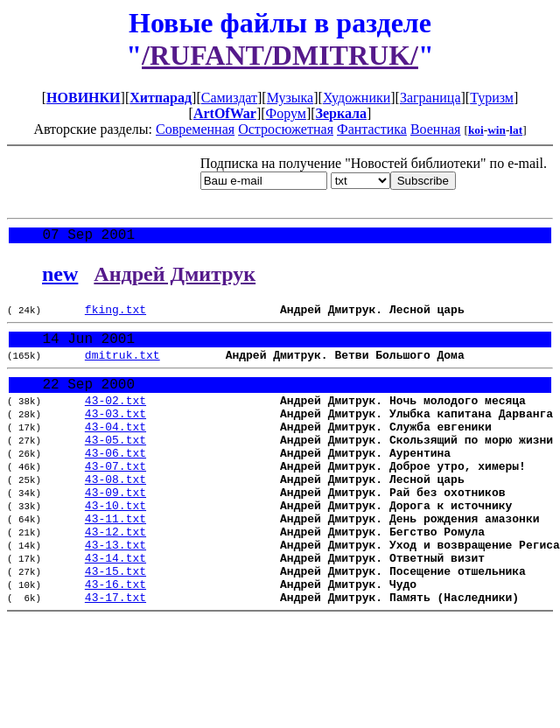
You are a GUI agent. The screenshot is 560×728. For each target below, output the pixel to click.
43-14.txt (115, 607)
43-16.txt (115, 639)
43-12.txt (115, 576)
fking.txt (115, 315)
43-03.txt (115, 434)
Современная (195, 129)
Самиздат (229, 98)
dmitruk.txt (122, 367)
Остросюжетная (286, 129)
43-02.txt (115, 418)
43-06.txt (115, 481)
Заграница (430, 98)
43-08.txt (115, 513)
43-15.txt (115, 623)
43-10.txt (115, 544)
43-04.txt (115, 450)
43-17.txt (115, 654)
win (497, 130)
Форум (286, 113)
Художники (357, 98)
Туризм (492, 98)
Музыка (290, 98)
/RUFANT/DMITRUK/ (280, 55)
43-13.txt (115, 591)
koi (476, 130)
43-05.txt (115, 465)
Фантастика (372, 129)
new (60, 277)
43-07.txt (115, 497)
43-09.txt (115, 528)
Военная (436, 129)
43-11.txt (115, 560)
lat (516, 130)
